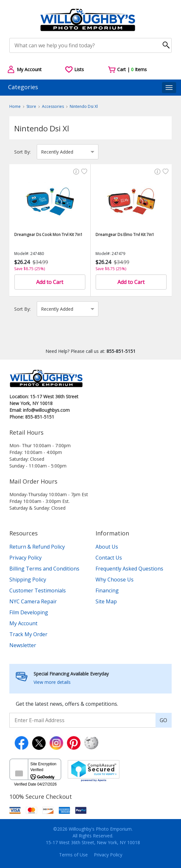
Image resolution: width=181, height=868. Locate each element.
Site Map (106, 601)
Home (15, 106)
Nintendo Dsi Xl (84, 106)
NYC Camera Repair (33, 601)
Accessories (53, 106)
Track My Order (28, 634)
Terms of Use (73, 855)
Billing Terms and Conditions (44, 569)
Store (31, 106)
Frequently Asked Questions (129, 569)
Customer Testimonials (38, 590)
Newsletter (23, 645)
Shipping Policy (28, 580)
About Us (107, 547)
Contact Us (109, 558)
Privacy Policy (25, 558)
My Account (23, 623)
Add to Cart (50, 282)
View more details (52, 682)
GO (163, 720)
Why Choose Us (115, 580)
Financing (107, 590)
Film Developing (29, 612)
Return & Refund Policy (37, 547)
